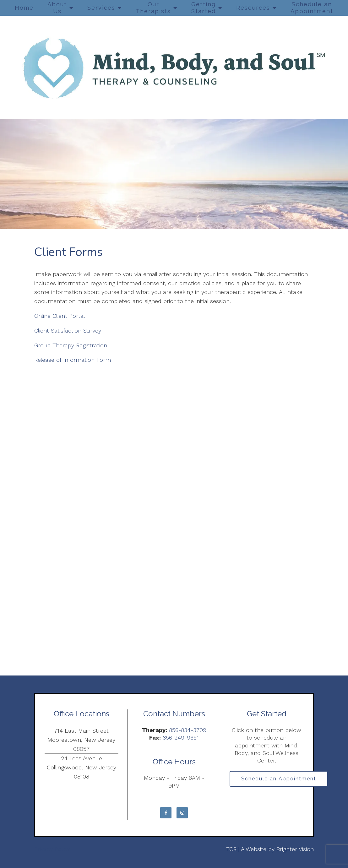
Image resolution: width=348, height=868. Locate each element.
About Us (57, 8)
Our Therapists (153, 8)
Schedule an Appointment (312, 8)
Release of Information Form (73, 360)
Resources (253, 8)
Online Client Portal (60, 316)
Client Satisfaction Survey (69, 331)
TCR (231, 849)
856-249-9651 (181, 738)
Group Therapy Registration (71, 345)
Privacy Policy (52, 849)
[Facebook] (166, 813)
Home (24, 8)
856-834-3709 (188, 730)
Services (101, 8)
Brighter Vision (295, 849)
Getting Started (204, 8)
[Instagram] (182, 813)
